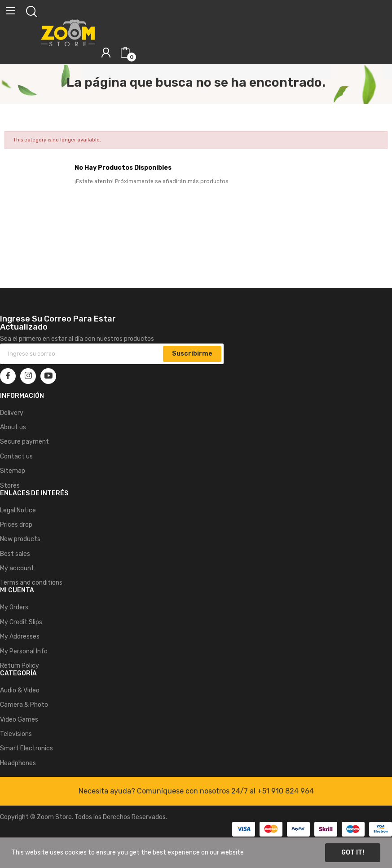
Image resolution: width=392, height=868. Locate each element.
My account (17, 568)
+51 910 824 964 (286, 791)
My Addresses (20, 637)
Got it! (353, 853)
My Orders (14, 607)
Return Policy (20, 666)
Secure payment (24, 442)
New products (20, 539)
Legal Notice (18, 510)
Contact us (16, 456)
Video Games (19, 720)
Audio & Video (20, 690)
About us (13, 427)
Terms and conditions (31, 583)
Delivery (12, 413)
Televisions (16, 734)
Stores (10, 486)
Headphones (18, 763)
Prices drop (16, 525)
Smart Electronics (26, 748)
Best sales (15, 554)
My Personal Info (24, 651)
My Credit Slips (21, 622)
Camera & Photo (24, 705)
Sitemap (13, 471)
